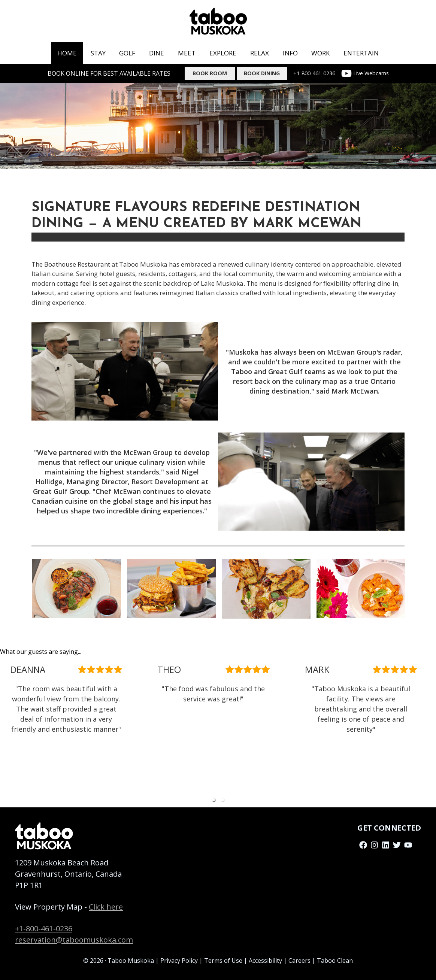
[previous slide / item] (5, 732)
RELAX (260, 53)
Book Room (210, 73)
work (320, 53)
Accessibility (265, 961)
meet (187, 53)
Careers (299, 961)
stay (98, 53)
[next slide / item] (431, 732)
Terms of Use (223, 961)
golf (127, 53)
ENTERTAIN (361, 53)
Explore (223, 53)
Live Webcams (365, 73)
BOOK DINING (262, 73)
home (67, 53)
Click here (106, 907)
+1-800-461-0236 (314, 73)
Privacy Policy (179, 961)
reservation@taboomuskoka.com (74, 940)
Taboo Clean (335, 961)
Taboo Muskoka (131, 961)
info (290, 53)
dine (157, 53)
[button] (214, 800)
